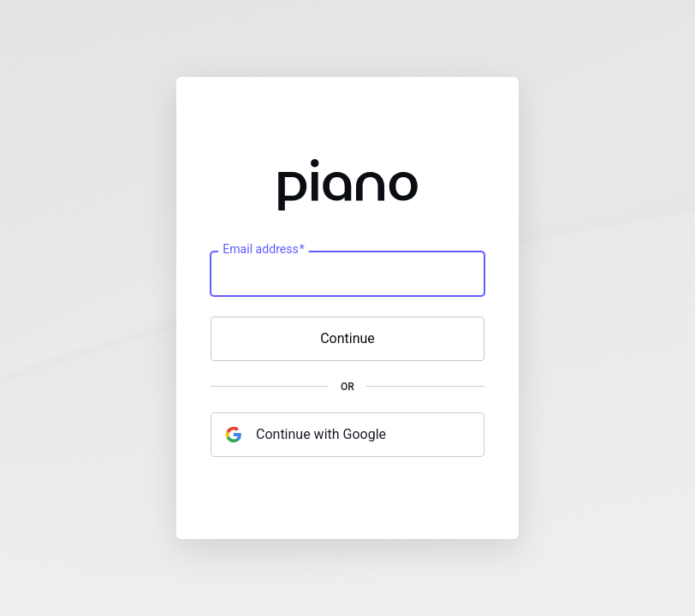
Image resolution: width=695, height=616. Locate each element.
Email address (263, 250)
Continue (347, 338)
